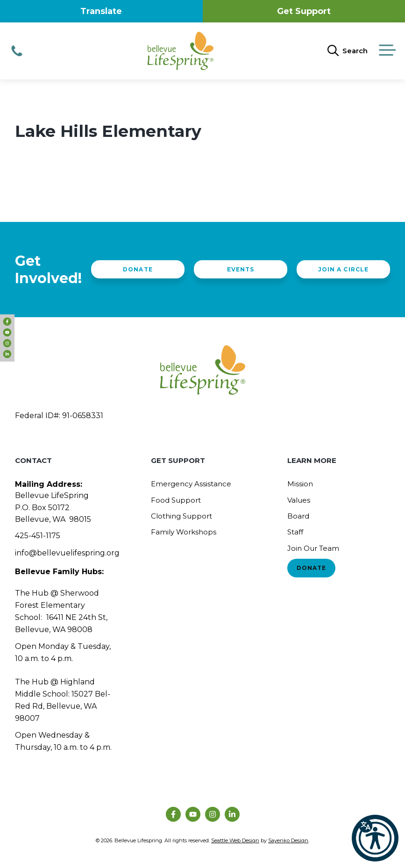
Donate (138, 269)
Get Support (304, 11)
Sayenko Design (288, 840)
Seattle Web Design (235, 840)
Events (241, 269)
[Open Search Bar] (348, 51)
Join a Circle (343, 269)
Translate (101, 11)
